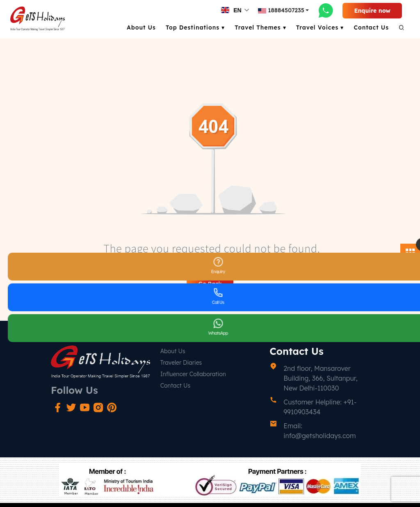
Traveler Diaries (181, 363)
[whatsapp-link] (326, 10)
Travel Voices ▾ (320, 27)
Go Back (210, 284)
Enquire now (372, 11)
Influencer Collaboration (193, 374)
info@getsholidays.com (320, 436)
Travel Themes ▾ (260, 27)
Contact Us (371, 27)
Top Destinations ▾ (195, 27)
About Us (141, 27)
